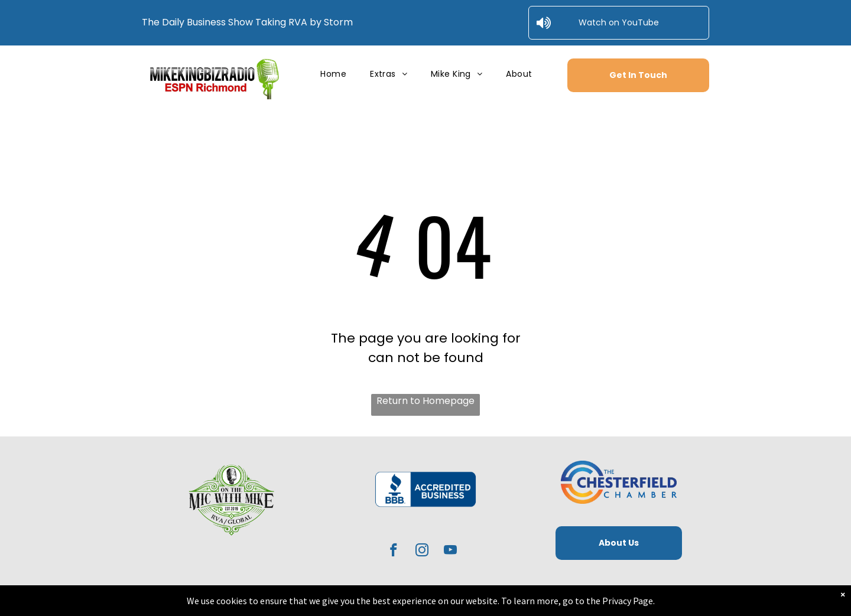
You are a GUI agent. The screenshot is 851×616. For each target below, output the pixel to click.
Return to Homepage (425, 401)
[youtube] (451, 552)
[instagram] (422, 552)
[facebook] (394, 552)
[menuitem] (333, 74)
